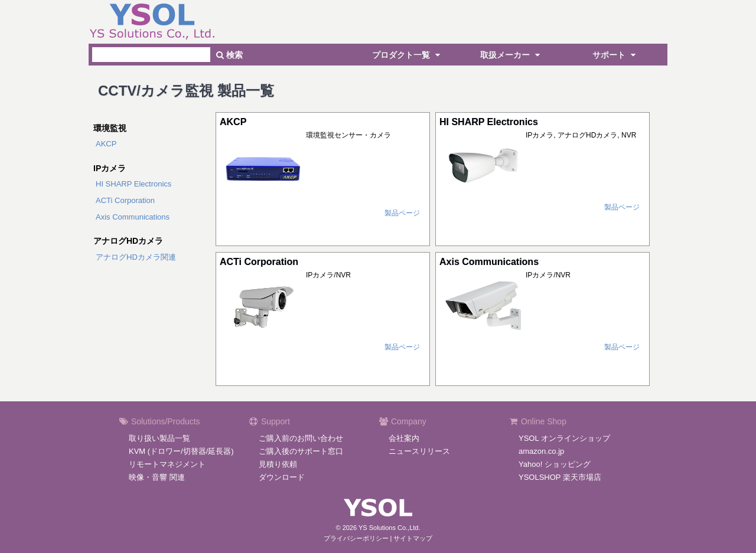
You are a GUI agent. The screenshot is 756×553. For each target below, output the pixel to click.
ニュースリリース (419, 451)
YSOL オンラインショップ (564, 438)
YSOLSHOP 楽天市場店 (560, 477)
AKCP (106, 144)
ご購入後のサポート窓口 (301, 451)
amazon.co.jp (541, 451)
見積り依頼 (278, 464)
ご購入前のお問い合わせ (301, 438)
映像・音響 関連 (157, 477)
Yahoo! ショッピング (555, 464)
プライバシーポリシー (356, 538)
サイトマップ (413, 538)
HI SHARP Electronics (133, 184)
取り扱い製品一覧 (159, 438)
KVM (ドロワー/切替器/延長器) (181, 451)
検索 (229, 55)
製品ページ (402, 213)
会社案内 (404, 438)
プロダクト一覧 (408, 55)
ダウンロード (282, 477)
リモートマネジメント (167, 464)
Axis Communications (133, 217)
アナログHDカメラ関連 (136, 257)
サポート (615, 55)
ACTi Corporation (125, 200)
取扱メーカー (511, 55)
